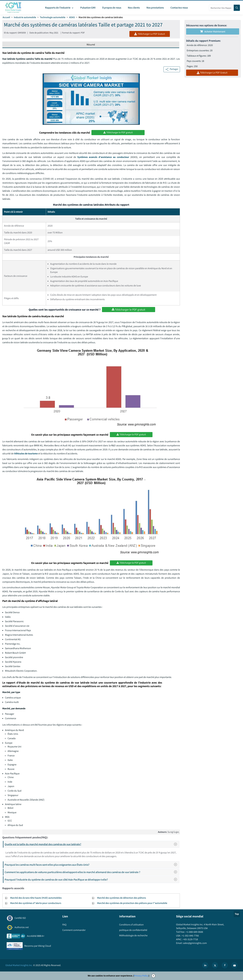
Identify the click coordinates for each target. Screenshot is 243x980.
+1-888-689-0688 (194, 932)
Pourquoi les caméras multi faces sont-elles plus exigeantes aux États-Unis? (92, 865)
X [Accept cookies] (153, 976)
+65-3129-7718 (190, 939)
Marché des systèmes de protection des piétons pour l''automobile (132, 903)
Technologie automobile (53, 17)
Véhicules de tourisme (26, 454)
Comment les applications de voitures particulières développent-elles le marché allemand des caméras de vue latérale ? (92, 872)
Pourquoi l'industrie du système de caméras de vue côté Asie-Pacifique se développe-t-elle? (92, 880)
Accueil (6, 17)
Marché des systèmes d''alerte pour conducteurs (36, 903)
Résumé (91, 45)
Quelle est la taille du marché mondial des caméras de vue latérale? (92, 844)
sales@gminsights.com (195, 943)
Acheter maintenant (213, 32)
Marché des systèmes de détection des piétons (122, 898)
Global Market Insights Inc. (19, 965)
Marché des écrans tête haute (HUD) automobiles (36, 898)
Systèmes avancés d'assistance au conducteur (103, 157)
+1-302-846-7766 (190, 936)
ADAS (72, 17)
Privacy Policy (141, 976)
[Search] (237, 8)
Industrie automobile (25, 17)
